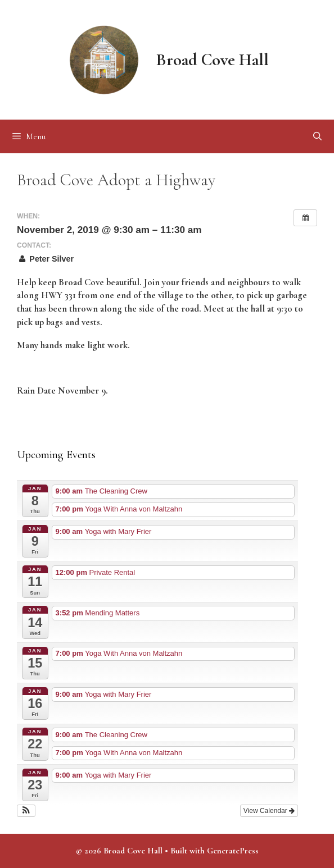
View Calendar (269, 811)
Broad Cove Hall (213, 60)
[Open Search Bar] (317, 136)
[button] (26, 811)
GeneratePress (233, 851)
